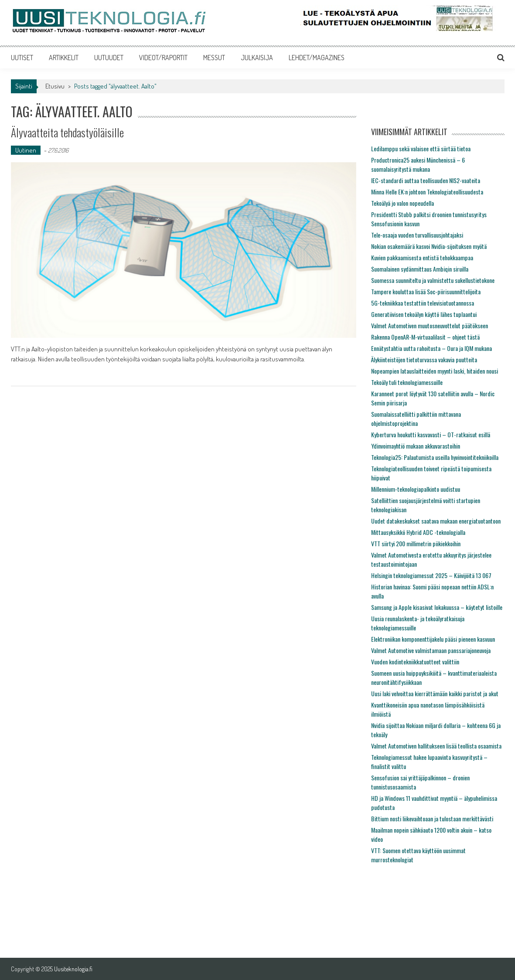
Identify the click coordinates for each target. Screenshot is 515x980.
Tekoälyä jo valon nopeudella (402, 203)
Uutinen (26, 150)
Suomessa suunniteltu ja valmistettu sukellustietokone (433, 280)
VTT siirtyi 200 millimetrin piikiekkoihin (416, 543)
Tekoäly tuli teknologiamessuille (407, 382)
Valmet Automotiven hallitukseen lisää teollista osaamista (436, 746)
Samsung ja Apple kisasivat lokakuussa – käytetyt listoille (437, 607)
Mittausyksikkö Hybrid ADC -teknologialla (418, 532)
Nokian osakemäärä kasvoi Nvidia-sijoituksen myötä (429, 246)
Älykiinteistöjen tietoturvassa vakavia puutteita (424, 359)
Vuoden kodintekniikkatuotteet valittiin (415, 662)
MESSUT (214, 58)
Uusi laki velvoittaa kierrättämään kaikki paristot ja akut (435, 693)
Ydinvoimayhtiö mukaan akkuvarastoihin (416, 446)
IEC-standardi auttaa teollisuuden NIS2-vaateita (426, 180)
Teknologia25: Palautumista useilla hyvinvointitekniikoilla (435, 457)
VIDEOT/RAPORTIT (163, 58)
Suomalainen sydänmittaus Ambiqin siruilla (420, 269)
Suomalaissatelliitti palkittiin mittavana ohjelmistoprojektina (416, 419)
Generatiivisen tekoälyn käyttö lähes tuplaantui (424, 314)
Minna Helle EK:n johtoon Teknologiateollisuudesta (427, 192)
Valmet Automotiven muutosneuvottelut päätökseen (430, 325)
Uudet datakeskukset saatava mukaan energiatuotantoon (436, 521)
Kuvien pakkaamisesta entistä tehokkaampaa (422, 257)
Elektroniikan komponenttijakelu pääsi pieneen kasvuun (433, 639)
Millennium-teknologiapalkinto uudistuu (416, 489)
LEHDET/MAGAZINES (317, 58)
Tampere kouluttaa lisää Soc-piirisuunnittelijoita (426, 291)
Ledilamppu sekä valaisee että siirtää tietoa (421, 148)
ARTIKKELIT (64, 58)
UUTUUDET (109, 58)
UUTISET (22, 58)
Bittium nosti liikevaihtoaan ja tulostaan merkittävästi (432, 818)
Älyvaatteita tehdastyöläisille (67, 132)
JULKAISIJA (257, 58)
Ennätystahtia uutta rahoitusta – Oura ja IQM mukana (431, 348)
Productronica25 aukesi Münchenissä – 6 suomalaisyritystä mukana (418, 164)
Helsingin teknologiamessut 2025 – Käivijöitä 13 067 (431, 575)
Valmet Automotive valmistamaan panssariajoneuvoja (431, 650)
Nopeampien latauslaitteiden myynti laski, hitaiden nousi (435, 371)
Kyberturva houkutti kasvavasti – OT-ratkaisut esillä (431, 434)
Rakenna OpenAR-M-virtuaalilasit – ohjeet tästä (425, 337)
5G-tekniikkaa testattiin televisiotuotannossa (423, 303)
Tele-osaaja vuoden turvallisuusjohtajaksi (417, 235)
